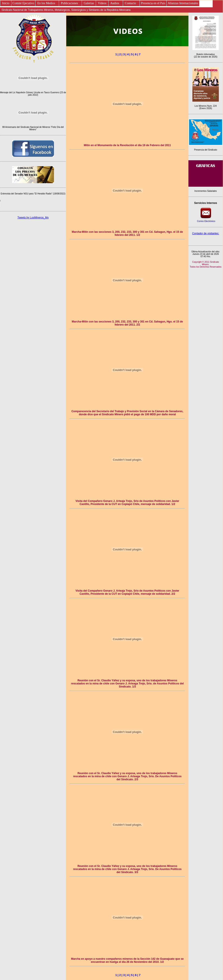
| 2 (119, 54)
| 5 (131, 54)
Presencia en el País (153, 3)
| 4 (127, 54)
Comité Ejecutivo (23, 3)
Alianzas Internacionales (183, 3)
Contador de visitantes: (206, 233)
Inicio (6, 3)
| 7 (139, 54)
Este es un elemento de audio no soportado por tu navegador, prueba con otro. (33, 201)
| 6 (135, 54)
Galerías (89, 3)
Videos (102, 3)
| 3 (123, 54)
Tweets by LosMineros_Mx (33, 218)
